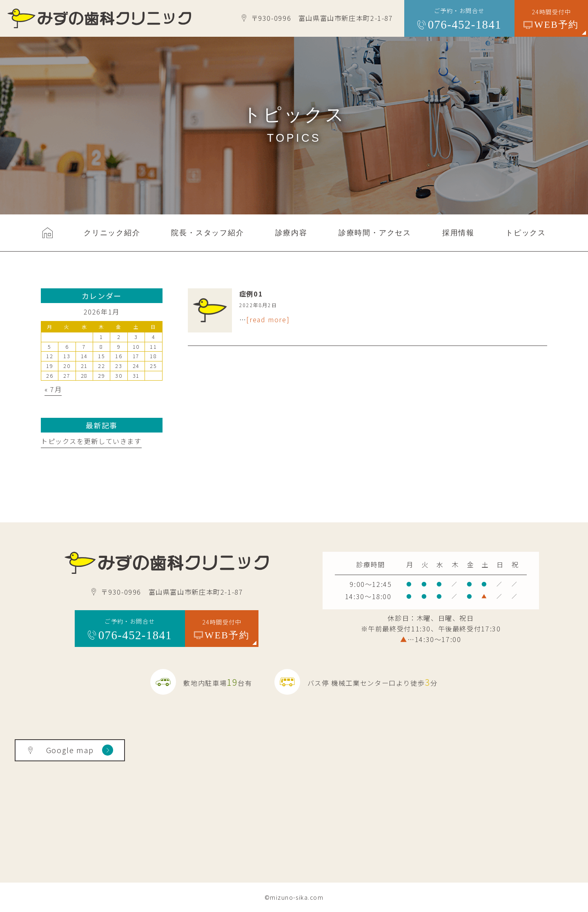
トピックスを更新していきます (91, 441)
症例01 (251, 294)
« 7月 (53, 389)
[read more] (268, 319)
